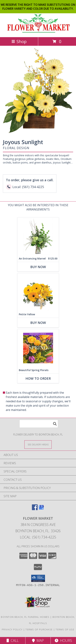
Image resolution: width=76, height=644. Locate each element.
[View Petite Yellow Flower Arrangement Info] (38, 292)
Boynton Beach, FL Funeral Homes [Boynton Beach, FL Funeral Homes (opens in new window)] (25, 617)
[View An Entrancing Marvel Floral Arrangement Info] (38, 236)
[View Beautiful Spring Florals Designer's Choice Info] (38, 348)
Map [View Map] (38, 641)
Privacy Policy (12, 629)
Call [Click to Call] (13, 641)
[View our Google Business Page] (41, 509)
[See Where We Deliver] (38, 444)
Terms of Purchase (39, 629)
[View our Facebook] (35, 509)
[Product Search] (39, 424)
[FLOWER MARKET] (38, 32)
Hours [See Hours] (63, 641)
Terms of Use (65, 629)
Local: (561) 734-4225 (38, 537)
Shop (19, 41)
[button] (38, 578)
